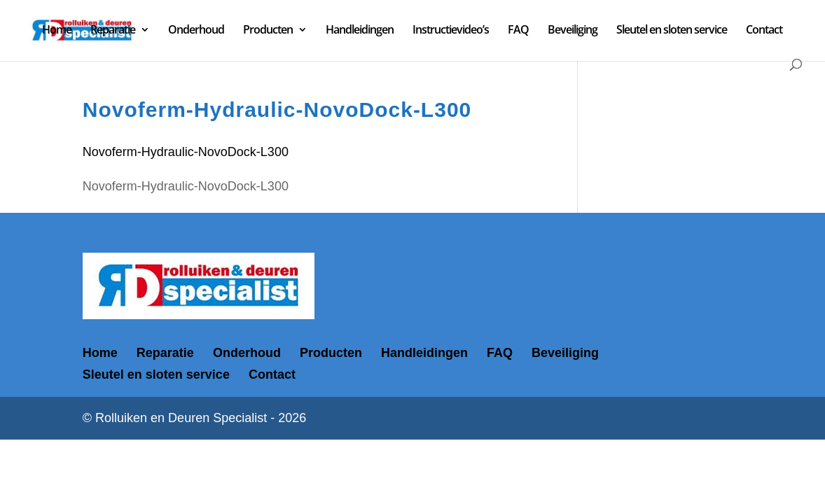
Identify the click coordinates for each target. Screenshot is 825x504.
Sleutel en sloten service (672, 31)
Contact (764, 31)
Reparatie (113, 31)
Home (57, 31)
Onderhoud (196, 31)
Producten (268, 31)
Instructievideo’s (451, 31)
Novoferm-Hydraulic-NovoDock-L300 (186, 152)
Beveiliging (573, 31)
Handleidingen (360, 31)
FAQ (518, 31)
